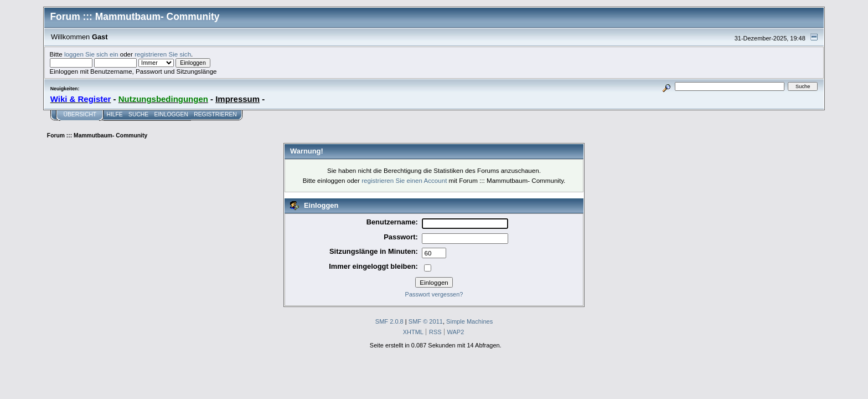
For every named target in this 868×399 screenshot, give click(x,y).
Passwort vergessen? (434, 294)
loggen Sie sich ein (91, 54)
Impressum (237, 99)
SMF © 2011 (426, 321)
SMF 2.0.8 (389, 321)
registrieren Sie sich (163, 54)
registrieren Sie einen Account (404, 180)
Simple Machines (469, 321)
